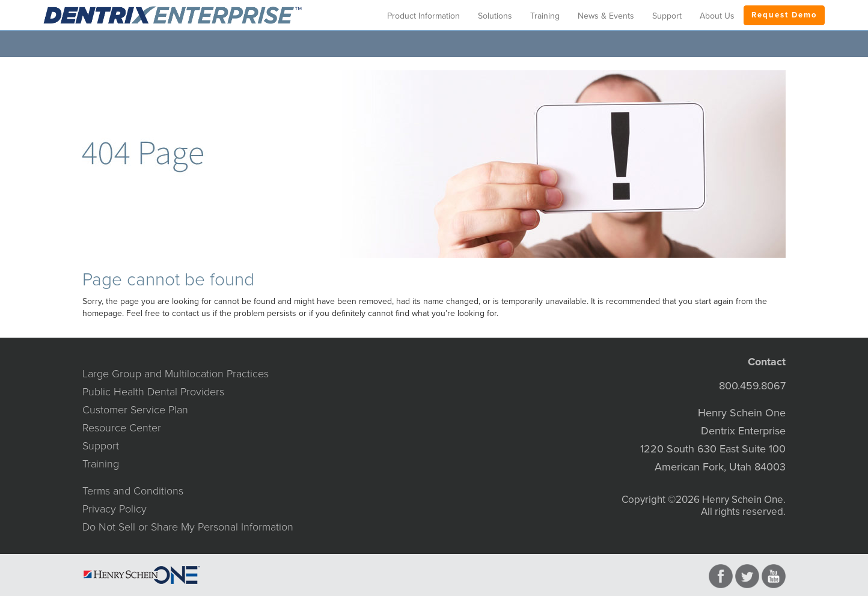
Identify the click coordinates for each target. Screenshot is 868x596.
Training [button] (545, 16)
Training (101, 464)
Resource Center (122, 428)
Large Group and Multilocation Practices (176, 374)
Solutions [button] (495, 16)
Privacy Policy (115, 509)
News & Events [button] (606, 16)
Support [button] (667, 16)
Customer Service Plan (135, 410)
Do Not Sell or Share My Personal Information (188, 527)
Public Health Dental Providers (153, 392)
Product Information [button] (423, 16)
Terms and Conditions (133, 491)
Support (101, 446)
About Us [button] (717, 16)
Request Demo (784, 15)
